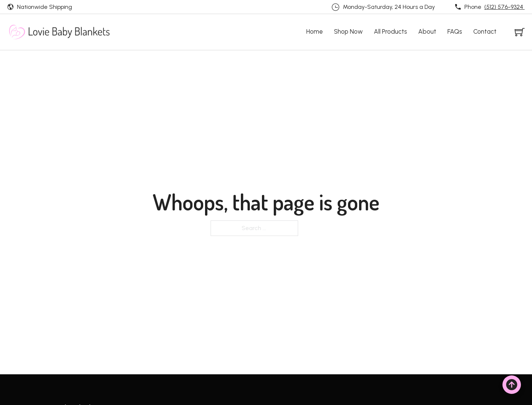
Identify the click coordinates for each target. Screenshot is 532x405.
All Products (391, 31)
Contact (485, 31)
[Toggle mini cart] (520, 32)
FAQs (455, 31)
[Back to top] (512, 385)
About (427, 31)
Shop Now (348, 31)
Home (315, 31)
